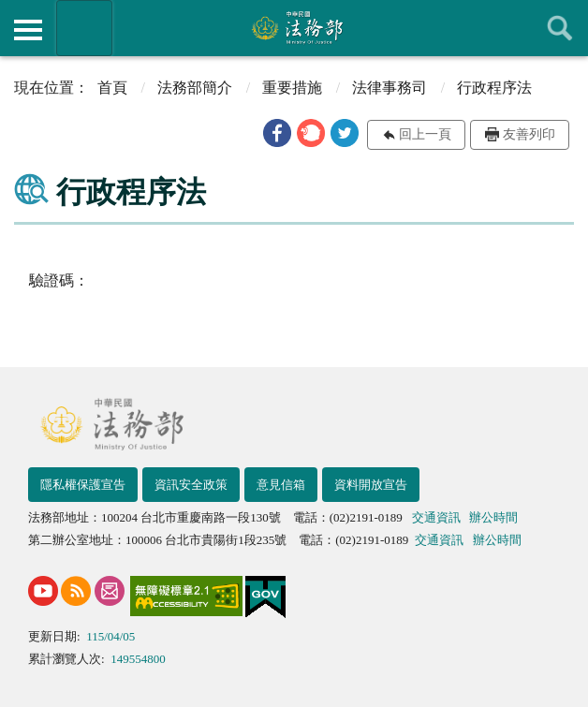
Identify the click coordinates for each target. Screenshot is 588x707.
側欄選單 (28, 30)
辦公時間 (493, 517)
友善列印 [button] (529, 134)
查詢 (560, 28)
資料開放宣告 (371, 485)
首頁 (112, 88)
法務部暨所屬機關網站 (84, 28)
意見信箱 (281, 485)
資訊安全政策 (191, 485)
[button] (277, 133)
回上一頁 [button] (425, 134)
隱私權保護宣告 (83, 485)
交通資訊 (436, 517)
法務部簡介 (195, 88)
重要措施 (292, 88)
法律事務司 (390, 88)
